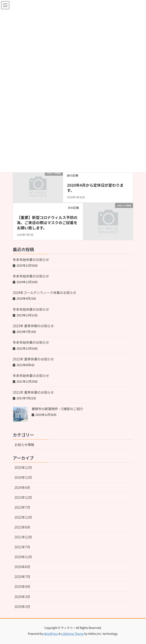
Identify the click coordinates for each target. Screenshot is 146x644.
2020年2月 (22, 607)
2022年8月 (22, 527)
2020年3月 (22, 597)
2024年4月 (22, 487)
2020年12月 (23, 557)
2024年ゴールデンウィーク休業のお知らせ (45, 293)
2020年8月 (22, 567)
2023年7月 (22, 507)
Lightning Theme (72, 634)
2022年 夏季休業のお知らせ (33, 359)
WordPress (51, 634)
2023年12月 (23, 497)
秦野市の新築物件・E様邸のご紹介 (57, 409)
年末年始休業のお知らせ (31, 260)
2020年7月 (22, 577)
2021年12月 (23, 537)
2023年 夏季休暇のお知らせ (33, 326)
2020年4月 (22, 586)
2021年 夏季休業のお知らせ (33, 392)
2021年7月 (22, 547)
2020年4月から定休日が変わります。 (95, 188)
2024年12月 (23, 477)
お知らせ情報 (24, 445)
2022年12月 (23, 517)
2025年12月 (23, 467)
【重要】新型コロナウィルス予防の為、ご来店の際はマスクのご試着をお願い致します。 (47, 223)
